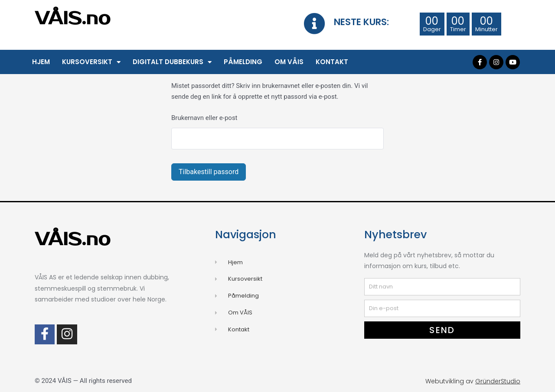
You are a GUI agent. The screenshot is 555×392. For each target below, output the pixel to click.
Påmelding (243, 62)
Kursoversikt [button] (91, 62)
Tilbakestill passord (209, 172)
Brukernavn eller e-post (204, 118)
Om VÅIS (289, 62)
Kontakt (332, 62)
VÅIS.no (73, 19)
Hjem (41, 62)
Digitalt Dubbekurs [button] (172, 62)
